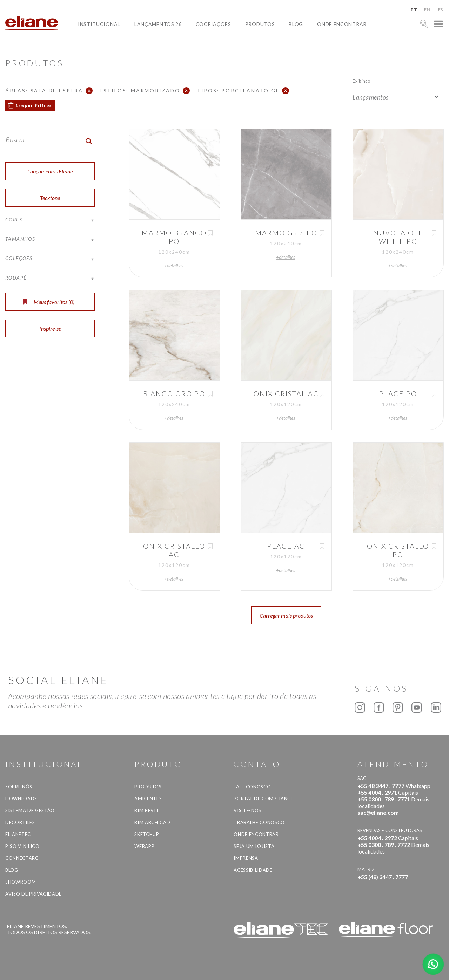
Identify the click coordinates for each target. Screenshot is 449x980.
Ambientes (148, 799)
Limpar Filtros (34, 105)
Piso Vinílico (22, 846)
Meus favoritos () (49, 302)
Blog (296, 24)
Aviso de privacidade (33, 894)
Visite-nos (247, 810)
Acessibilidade (253, 870)
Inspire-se (50, 328)
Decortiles (20, 822)
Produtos (260, 24)
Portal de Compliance (263, 799)
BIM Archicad (152, 822)
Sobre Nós (19, 787)
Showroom (21, 882)
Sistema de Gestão (30, 810)
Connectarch (24, 858)
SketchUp (147, 834)
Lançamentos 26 (158, 24)
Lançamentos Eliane (50, 171)
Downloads (21, 799)
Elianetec (18, 834)
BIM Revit (147, 810)
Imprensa (246, 858)
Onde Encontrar (342, 24)
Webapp (144, 846)
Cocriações (213, 24)
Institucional (99, 24)
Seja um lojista (254, 846)
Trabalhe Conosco (259, 822)
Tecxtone (50, 198)
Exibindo (361, 81)
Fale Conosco (252, 787)
